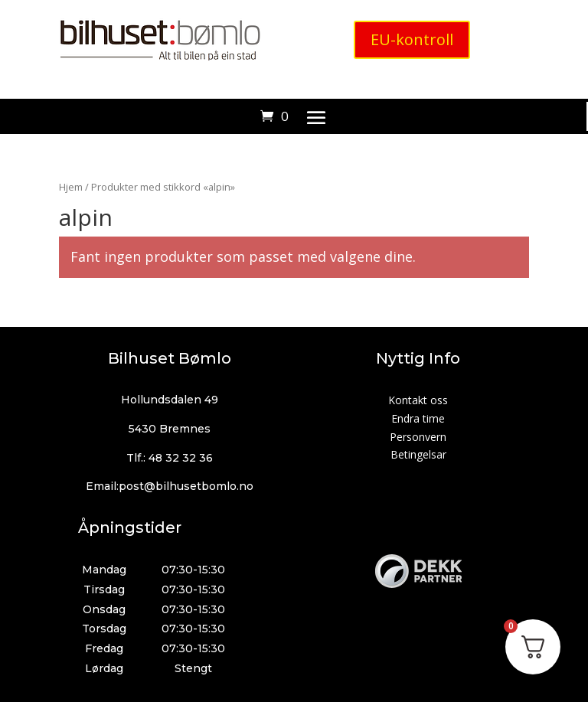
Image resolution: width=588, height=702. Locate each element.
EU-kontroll (412, 39)
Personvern (418, 437)
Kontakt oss (418, 400)
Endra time (418, 418)
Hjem (71, 187)
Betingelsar (418, 454)
